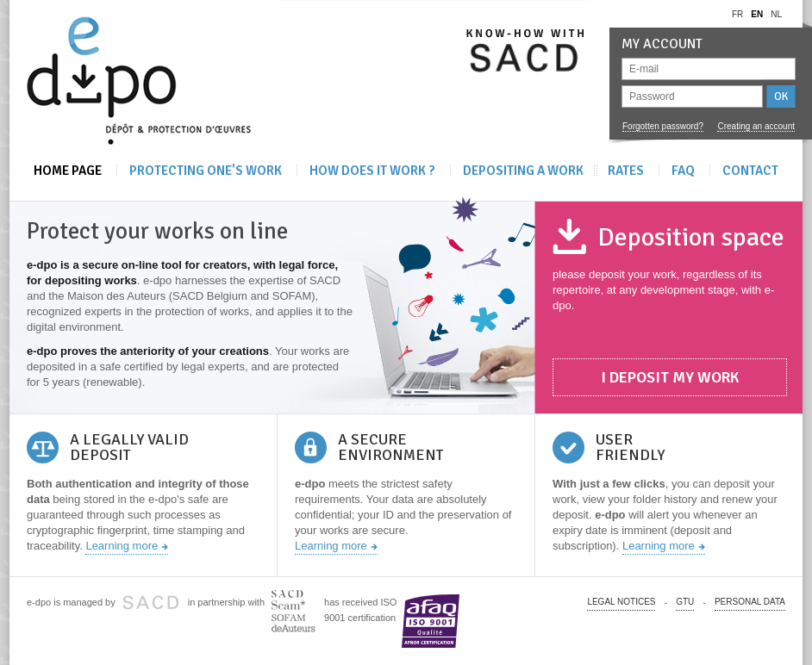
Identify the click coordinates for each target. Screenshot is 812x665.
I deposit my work (670, 377)
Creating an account (756, 126)
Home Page (68, 171)
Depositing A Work (523, 171)
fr (737, 14)
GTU (685, 602)
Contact (750, 171)
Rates (626, 171)
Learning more (122, 546)
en (757, 14)
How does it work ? (372, 171)
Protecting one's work (206, 171)
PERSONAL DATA (750, 602)
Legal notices (621, 602)
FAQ (683, 171)
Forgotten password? (663, 126)
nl (776, 14)
